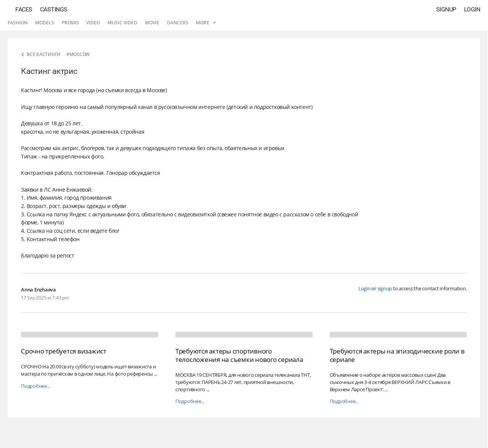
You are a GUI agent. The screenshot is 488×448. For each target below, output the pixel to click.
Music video (122, 23)
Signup (446, 9)
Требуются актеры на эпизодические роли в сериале (397, 355)
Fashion (18, 23)
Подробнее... (35, 386)
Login (472, 9)
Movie (152, 23)
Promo (70, 23)
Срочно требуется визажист (64, 351)
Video (93, 23)
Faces (24, 9)
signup (385, 288)
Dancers (178, 23)
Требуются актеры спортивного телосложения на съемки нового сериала (239, 355)
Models (45, 23)
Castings (54, 9)
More (206, 23)
